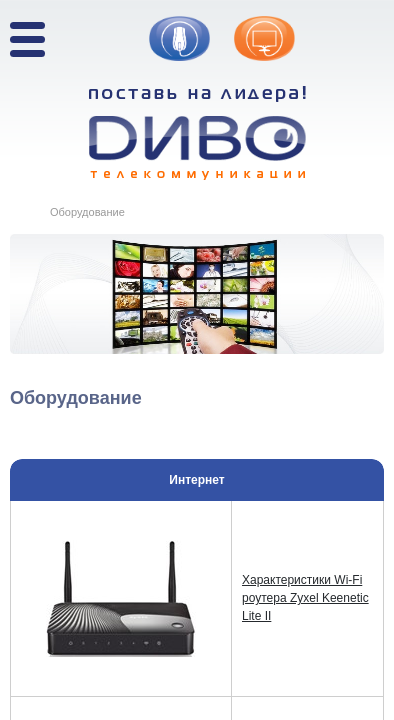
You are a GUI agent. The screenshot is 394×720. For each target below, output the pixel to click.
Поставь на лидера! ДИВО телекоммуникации (197, 133)
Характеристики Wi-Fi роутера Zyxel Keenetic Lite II (305, 598)
